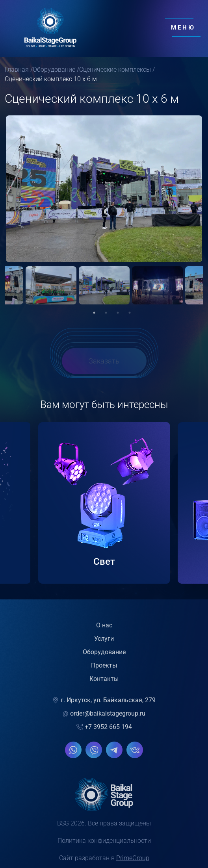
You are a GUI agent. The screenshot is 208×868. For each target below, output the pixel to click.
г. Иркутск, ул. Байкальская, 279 (104, 704)
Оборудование (54, 70)
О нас (104, 629)
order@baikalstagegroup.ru (104, 717)
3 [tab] (118, 316)
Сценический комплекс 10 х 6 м (51, 79)
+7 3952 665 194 (104, 730)
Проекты (104, 669)
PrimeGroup (133, 862)
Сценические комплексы (115, 70)
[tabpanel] (104, 290)
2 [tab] (106, 316)
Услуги (104, 642)
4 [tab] (130, 316)
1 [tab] (94, 316)
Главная (17, 70)
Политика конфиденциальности (104, 844)
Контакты (104, 682)
